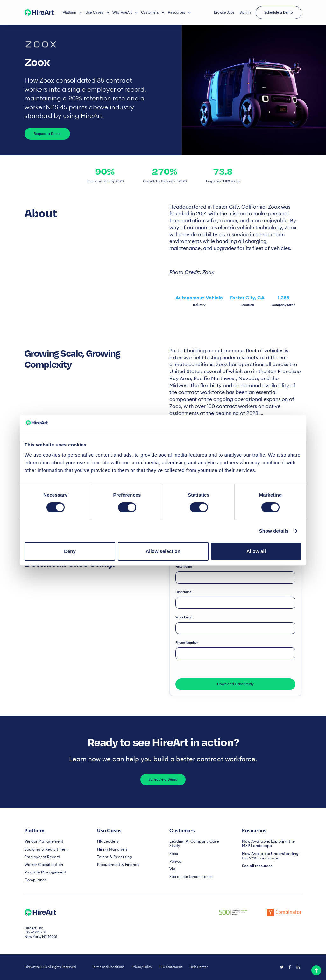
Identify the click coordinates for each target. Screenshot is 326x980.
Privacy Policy (142, 967)
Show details (274, 531)
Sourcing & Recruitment (44, 850)
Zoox (174, 850)
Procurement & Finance (116, 865)
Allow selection (163, 551)
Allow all (256, 551)
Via (172, 865)
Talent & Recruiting (113, 857)
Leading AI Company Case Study (197, 842)
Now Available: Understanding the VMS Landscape (270, 856)
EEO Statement (170, 967)
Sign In (245, 12)
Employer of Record (41, 857)
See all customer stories (189, 872)
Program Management (43, 872)
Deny (70, 551)
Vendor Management (42, 842)
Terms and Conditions (108, 967)
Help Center (199, 967)
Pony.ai (175, 857)
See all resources (256, 866)
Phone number (187, 643)
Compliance (35, 880)
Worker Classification (42, 865)
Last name (184, 592)
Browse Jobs (224, 12)
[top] (316, 970)
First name (184, 567)
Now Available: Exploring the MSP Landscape (270, 844)
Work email (184, 618)
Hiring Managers (111, 850)
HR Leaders (106, 842)
